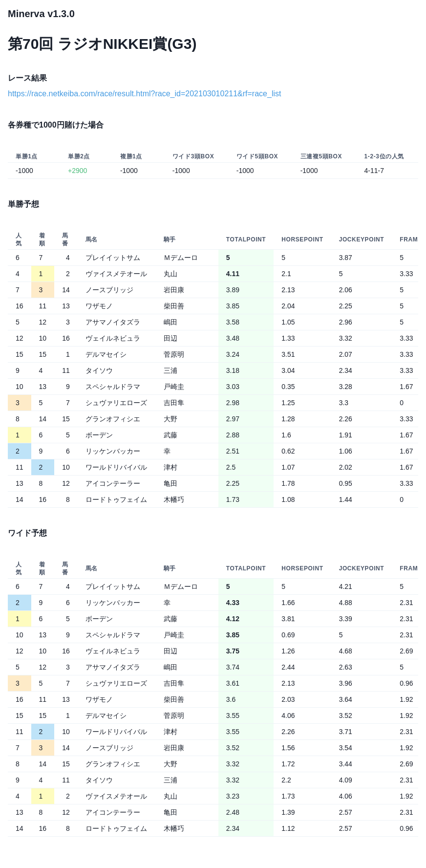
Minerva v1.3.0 (41, 14)
